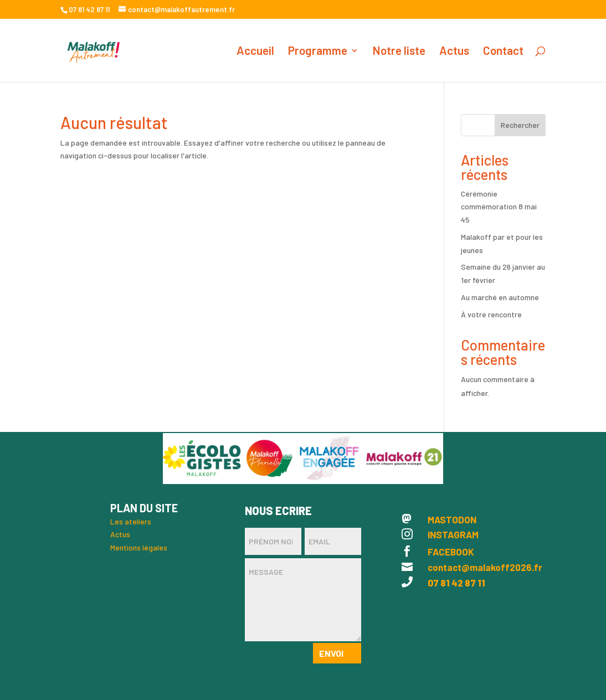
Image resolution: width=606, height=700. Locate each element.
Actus (454, 52)
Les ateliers (131, 521)
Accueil (255, 52)
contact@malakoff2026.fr (485, 567)
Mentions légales (139, 547)
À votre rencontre (491, 314)
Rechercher (520, 125)
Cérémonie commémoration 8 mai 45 (499, 207)
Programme (318, 52)
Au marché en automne (500, 297)
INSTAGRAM (453, 534)
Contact (503, 52)
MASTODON (452, 519)
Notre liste (399, 52)
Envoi (331, 653)
